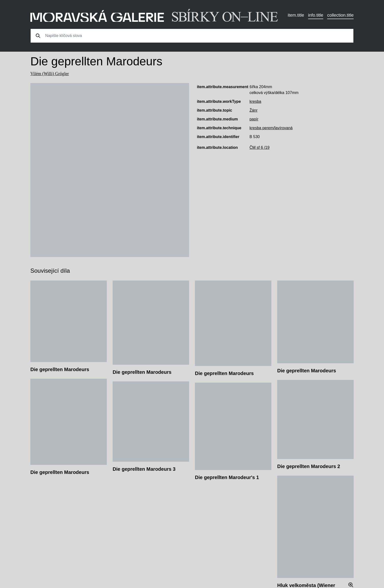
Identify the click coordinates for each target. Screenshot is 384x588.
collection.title (340, 15)
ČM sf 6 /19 (260, 147)
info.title (316, 15)
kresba (255, 101)
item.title (296, 15)
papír (254, 119)
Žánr (254, 110)
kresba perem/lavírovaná (271, 128)
